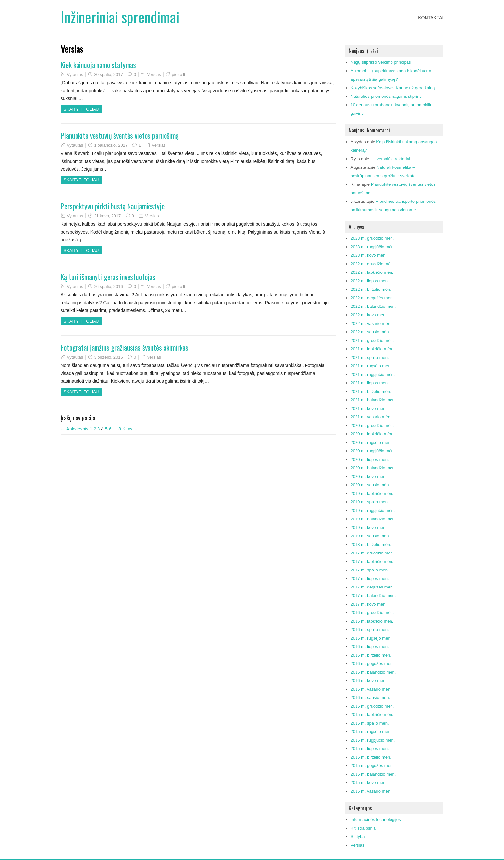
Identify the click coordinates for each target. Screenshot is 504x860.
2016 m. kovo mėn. (369, 681)
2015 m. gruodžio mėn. (372, 706)
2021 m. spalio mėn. (370, 357)
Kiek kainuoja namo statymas (98, 65)
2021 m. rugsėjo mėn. (371, 366)
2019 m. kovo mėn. (369, 527)
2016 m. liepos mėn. (370, 647)
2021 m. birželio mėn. (371, 391)
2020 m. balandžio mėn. (373, 468)
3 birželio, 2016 (108, 357)
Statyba (358, 837)
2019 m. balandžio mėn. (373, 519)
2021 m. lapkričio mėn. (372, 349)
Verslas (154, 74)
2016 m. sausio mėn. (370, 698)
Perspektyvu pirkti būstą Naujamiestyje (113, 206)
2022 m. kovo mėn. (369, 315)
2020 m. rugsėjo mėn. (371, 442)
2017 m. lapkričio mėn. (372, 562)
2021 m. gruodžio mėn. (372, 340)
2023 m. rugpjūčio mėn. (373, 247)
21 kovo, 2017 (107, 216)
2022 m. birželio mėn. (371, 289)
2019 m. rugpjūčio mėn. (373, 510)
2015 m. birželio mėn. (371, 757)
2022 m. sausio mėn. (370, 332)
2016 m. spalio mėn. (370, 630)
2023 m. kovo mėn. (369, 255)
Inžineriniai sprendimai (120, 17)
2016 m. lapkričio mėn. (372, 621)
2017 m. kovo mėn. (369, 604)
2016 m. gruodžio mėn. (372, 613)
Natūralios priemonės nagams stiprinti (386, 96)
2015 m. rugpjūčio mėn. (373, 740)
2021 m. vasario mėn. (371, 417)
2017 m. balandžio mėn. (373, 596)
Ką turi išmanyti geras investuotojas (108, 277)
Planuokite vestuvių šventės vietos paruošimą (120, 135)
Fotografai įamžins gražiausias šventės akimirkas (125, 347)
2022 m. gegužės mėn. (372, 298)
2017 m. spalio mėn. (370, 570)
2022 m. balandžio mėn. (373, 306)
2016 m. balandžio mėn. (373, 672)
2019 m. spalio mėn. (370, 502)
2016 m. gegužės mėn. (372, 664)
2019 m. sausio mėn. (370, 536)
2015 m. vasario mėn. (371, 791)
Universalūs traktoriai (390, 159)
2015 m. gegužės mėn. (372, 766)
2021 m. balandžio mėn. (373, 400)
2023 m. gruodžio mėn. (372, 238)
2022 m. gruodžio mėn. (372, 264)
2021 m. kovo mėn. (369, 408)
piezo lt (178, 74)
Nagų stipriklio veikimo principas (381, 62)
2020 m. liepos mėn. (370, 459)
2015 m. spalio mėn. (370, 723)
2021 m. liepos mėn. (370, 383)
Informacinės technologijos (376, 820)
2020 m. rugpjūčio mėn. (373, 451)
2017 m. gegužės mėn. (372, 587)
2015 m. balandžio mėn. (373, 774)
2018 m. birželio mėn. (371, 544)
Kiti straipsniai (364, 828)
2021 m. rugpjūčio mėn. (373, 374)
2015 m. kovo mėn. (369, 783)
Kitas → (130, 429)
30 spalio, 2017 (108, 74)
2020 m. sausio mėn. (370, 485)
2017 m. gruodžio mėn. (372, 553)
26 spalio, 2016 (108, 286)
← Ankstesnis (75, 429)
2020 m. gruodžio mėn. (372, 425)
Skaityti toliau (81, 109)
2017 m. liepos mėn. (370, 579)
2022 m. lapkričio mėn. (372, 272)
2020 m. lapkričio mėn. (372, 434)
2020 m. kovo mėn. (369, 476)
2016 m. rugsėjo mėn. (371, 638)
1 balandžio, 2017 (111, 145)
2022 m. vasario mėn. (371, 323)
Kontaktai (431, 18)
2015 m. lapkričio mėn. (372, 715)
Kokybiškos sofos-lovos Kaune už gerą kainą (393, 88)
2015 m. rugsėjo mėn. (371, 732)
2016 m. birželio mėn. (371, 655)
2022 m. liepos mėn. (370, 281)
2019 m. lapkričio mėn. (372, 493)
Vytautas (75, 74)
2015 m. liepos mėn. (370, 749)
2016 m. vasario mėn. (371, 689)
